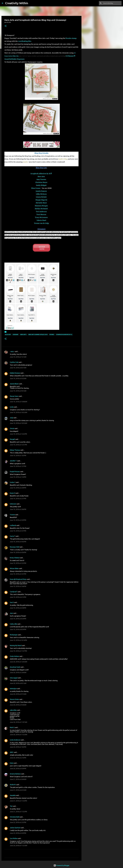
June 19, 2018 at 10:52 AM (19, 412)
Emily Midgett (41, 185)
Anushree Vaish (15, 667)
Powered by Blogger (61, 865)
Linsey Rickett (41, 197)
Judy (11, 418)
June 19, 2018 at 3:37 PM (18, 531)
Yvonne (12, 515)
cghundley (13, 710)
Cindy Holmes (14, 656)
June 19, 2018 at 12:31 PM (18, 445)
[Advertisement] (91, 79)
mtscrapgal (14, 678)
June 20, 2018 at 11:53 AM (19, 735)
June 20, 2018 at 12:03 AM (19, 662)
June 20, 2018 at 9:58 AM (18, 705)
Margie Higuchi (41, 200)
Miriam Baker (14, 568)
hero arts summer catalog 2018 (38, 335)
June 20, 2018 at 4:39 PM (18, 769)
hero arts (23, 335)
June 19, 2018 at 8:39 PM (18, 629)
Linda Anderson (15, 740)
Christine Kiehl (15, 817)
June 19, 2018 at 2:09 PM (18, 488)
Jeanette (13, 795)
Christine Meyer (41, 182)
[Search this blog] (112, 3)
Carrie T (13, 536)
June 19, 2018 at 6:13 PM (18, 597)
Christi (12, 428)
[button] (5, 26)
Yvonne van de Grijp (42, 223)
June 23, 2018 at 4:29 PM (18, 833)
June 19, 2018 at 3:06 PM (18, 509)
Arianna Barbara (15, 774)
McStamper (14, 635)
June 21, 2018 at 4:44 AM (18, 779)
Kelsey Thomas (15, 450)
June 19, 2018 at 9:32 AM (18, 378)
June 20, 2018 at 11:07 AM (19, 722)
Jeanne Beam (14, 384)
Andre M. (13, 785)
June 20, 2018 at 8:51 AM (18, 683)
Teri (11, 806)
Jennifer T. (13, 461)
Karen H (12, 493)
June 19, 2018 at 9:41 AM (18, 391)
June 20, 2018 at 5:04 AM (18, 673)
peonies (52, 335)
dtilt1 (12, 752)
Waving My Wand (16, 646)
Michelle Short (41, 203)
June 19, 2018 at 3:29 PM (18, 520)
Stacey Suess (14, 396)
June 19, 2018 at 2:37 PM (18, 499)
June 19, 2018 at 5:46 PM (18, 586)
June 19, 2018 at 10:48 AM (19, 402)
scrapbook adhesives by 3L (64, 335)
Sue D (12, 602)
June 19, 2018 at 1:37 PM (18, 466)
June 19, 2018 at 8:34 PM (18, 619)
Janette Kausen (41, 191)
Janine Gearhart (15, 828)
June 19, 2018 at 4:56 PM (18, 552)
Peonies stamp (71, 38)
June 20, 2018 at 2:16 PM (18, 758)
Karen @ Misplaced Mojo (18, 579)
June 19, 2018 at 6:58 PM (18, 608)
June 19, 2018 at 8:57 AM (18, 368)
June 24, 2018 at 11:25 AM (19, 846)
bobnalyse (13, 689)
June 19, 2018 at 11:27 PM (18, 651)
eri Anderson (42, 212)
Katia (12, 763)
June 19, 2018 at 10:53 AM (19, 423)
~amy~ (12, 351)
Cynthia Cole (14, 362)
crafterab (13, 525)
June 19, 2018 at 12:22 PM (18, 434)
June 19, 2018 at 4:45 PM (18, 542)
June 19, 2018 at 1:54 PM (18, 477)
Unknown (13, 504)
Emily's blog (63, 159)
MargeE (12, 439)
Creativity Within (17, 3)
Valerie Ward (41, 220)
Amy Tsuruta (41, 179)
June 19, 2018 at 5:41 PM (18, 574)
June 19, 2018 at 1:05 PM (18, 455)
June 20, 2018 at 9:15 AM (18, 694)
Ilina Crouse (36, 188)
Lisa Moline (14, 838)
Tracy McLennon (41, 217)
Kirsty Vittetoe (15, 558)
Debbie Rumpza (15, 373)
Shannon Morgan (41, 206)
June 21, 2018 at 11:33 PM (18, 801)
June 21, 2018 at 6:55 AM (18, 790)
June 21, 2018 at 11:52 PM (18, 812)
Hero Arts (41, 177)
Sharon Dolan (14, 699)
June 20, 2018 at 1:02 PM (18, 747)
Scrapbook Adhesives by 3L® (41, 174)
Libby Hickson (41, 194)
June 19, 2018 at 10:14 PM (18, 640)
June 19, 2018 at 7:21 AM (18, 357)
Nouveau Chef (15, 547)
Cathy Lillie (13, 624)
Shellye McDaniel (41, 209)
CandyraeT (14, 592)
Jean (11, 613)
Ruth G (12, 727)
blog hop (8, 335)
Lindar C (13, 482)
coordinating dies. (25, 41)
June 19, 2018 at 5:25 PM (18, 563)
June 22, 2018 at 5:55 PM (18, 822)
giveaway (16, 335)
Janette (26, 162)
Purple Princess (15, 472)
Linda (12, 407)
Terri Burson (41, 214)
